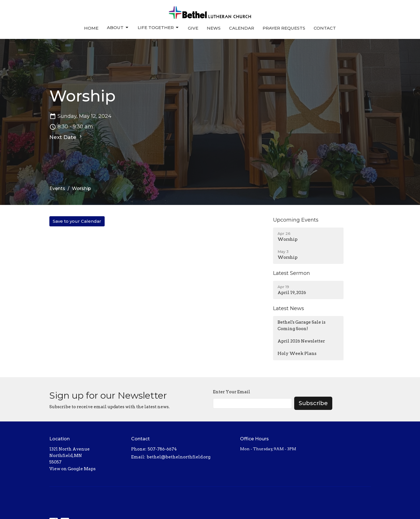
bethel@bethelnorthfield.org (179, 457)
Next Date (66, 137)
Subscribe (313, 403)
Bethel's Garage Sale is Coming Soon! (302, 325)
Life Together (159, 28)
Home (91, 28)
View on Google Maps (72, 469)
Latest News (289, 308)
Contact (325, 28)
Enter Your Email (232, 392)
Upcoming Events (296, 220)
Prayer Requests (284, 28)
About (118, 28)
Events (57, 188)
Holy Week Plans (297, 354)
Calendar (242, 28)
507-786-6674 (162, 449)
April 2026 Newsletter (301, 341)
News (214, 28)
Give (193, 28)
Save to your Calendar (77, 221)
